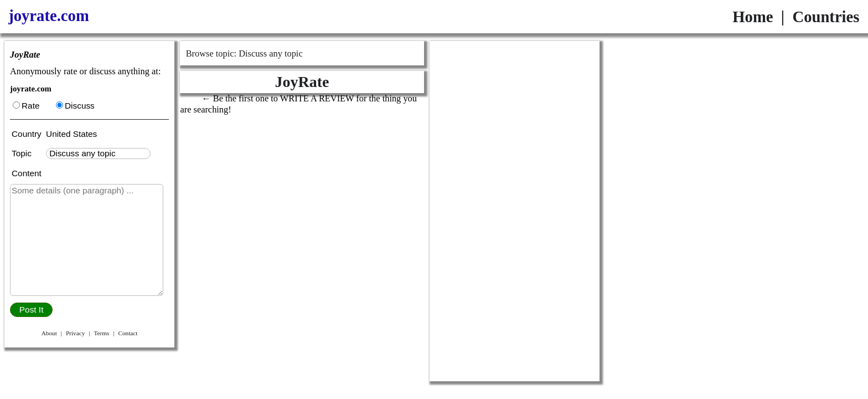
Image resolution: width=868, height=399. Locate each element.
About (49, 333)
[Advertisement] (515, 211)
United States (71, 134)
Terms (101, 333)
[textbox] (98, 154)
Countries (826, 17)
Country (28, 134)
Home (753, 17)
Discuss (75, 106)
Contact (128, 333)
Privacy (75, 333)
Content (27, 173)
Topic (24, 153)
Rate (26, 106)
